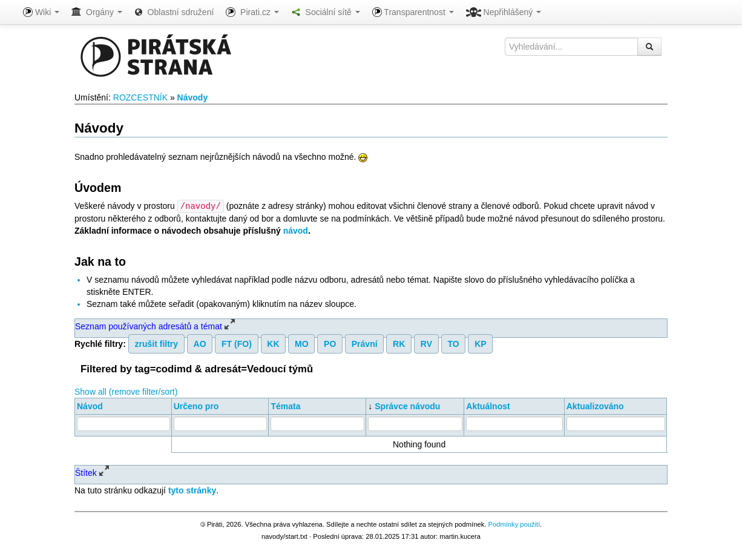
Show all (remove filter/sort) (126, 391)
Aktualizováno (595, 406)
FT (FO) (237, 343)
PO (330, 343)
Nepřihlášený (504, 12)
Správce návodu (407, 406)
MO (302, 343)
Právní (365, 343)
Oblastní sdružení (174, 12)
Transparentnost (413, 12)
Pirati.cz (252, 12)
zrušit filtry (157, 343)
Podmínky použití (514, 524)
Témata (285, 406)
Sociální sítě (326, 12)
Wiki (41, 12)
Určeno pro (196, 406)
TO (453, 343)
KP (480, 343)
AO (200, 343)
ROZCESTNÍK (140, 97)
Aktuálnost (488, 406)
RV (426, 343)
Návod (90, 406)
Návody (193, 97)
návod (296, 230)
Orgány (97, 12)
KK (273, 343)
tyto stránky (192, 490)
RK (399, 343)
